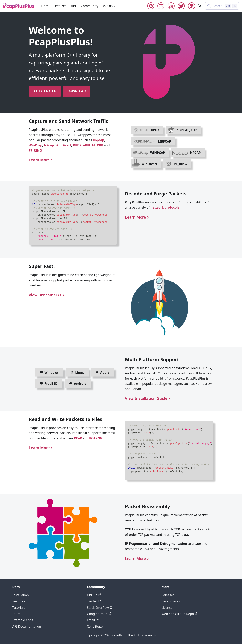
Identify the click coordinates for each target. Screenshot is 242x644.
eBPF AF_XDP (93, 145)
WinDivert (63, 145)
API (74, 6)
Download (77, 91)
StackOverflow (171, 6)
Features (60, 6)
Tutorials (19, 608)
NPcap (49, 145)
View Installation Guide (148, 398)
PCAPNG (96, 438)
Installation (21, 595)
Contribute (95, 626)
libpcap (99, 140)
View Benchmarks (47, 295)
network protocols (165, 207)
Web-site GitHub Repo (179, 614)
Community (90, 6)
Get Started (45, 91)
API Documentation (27, 626)
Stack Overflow (100, 608)
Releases (168, 595)
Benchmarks (171, 601)
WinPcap (36, 145)
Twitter (181, 6)
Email (161, 6)
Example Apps (23, 620)
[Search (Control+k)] (222, 6)
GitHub (192, 6)
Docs (45, 6)
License (167, 608)
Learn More (41, 160)
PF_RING (35, 150)
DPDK (77, 145)
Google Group (151, 6)
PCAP (78, 438)
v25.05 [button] (108, 6)
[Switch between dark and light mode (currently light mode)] (200, 6)
